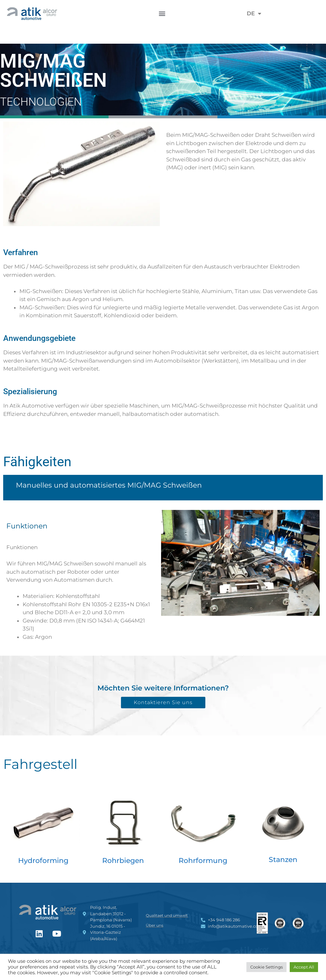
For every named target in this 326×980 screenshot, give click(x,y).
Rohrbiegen (123, 861)
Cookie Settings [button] (266, 967)
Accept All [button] (304, 967)
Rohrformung (203, 861)
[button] (162, 14)
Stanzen (283, 860)
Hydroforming (43, 861)
